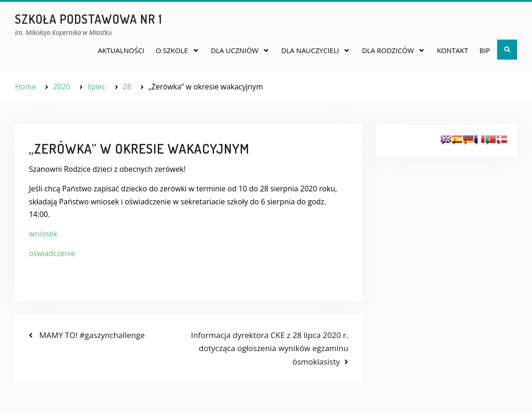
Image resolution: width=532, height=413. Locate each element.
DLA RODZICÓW (388, 50)
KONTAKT (452, 50)
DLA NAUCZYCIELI (310, 50)
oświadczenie (52, 253)
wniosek (43, 234)
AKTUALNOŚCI (121, 50)
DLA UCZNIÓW (235, 50)
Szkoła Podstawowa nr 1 (88, 19)
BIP (485, 50)
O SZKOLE (172, 50)
